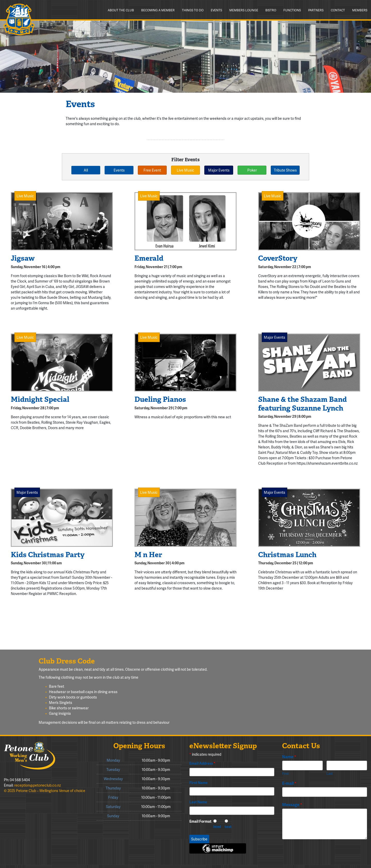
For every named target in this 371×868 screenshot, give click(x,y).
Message (292, 805)
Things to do (193, 10)
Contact (338, 10)
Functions (292, 10)
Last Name (198, 802)
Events (216, 10)
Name (289, 757)
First (285, 774)
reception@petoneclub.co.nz (37, 785)
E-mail (289, 783)
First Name (199, 783)
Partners (316, 10)
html (217, 827)
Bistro (271, 10)
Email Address (202, 763)
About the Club (121, 10)
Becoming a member (158, 10)
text (228, 827)
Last (330, 774)
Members (360, 10)
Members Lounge (244, 10)
